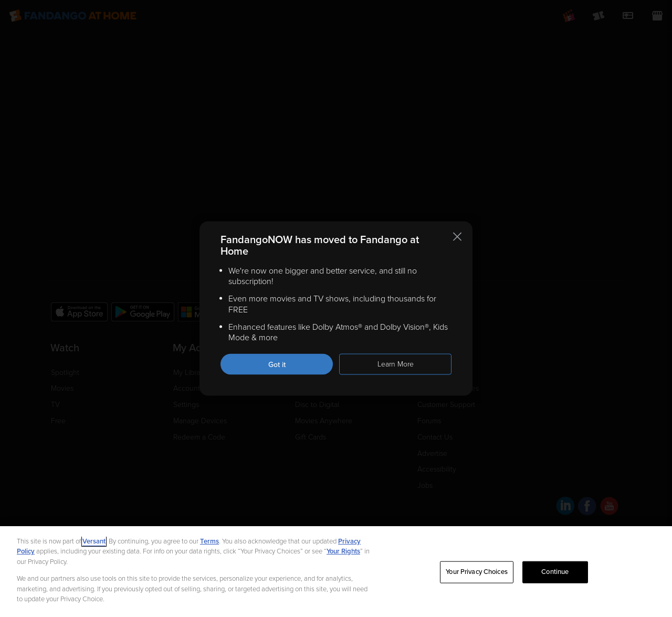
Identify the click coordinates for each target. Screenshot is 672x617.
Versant (94, 541)
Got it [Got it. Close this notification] (277, 365)
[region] (336, 572)
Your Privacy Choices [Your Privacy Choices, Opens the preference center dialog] (477, 572)
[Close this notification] (457, 236)
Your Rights (343, 551)
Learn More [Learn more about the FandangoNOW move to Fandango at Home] (396, 364)
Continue (555, 572)
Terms (209, 541)
